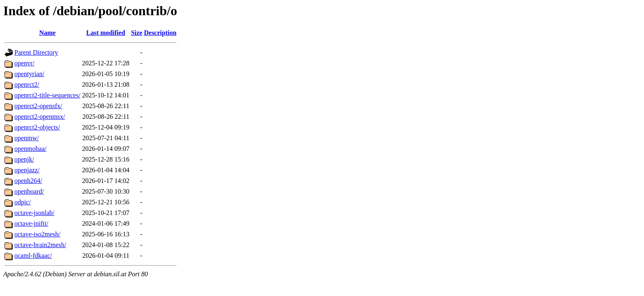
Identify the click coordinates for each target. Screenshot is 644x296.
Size (137, 33)
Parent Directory (36, 52)
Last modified (106, 33)
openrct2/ (27, 84)
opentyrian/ (29, 74)
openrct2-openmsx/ (40, 117)
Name (47, 33)
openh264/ (28, 181)
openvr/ (24, 63)
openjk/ (24, 159)
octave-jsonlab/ (34, 213)
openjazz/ (27, 170)
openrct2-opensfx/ (38, 106)
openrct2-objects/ (37, 127)
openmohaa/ (30, 149)
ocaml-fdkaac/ (33, 256)
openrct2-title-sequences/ (47, 95)
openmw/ (27, 138)
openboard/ (29, 191)
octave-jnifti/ (31, 223)
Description (160, 33)
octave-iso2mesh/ (37, 234)
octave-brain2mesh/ (40, 245)
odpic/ (23, 202)
